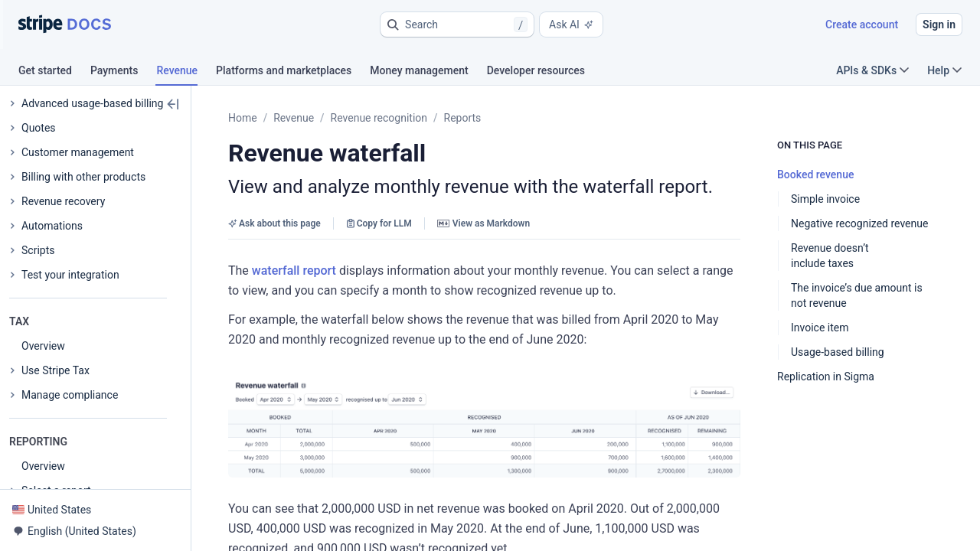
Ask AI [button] (571, 24)
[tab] (54, 73)
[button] (457, 24)
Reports (463, 118)
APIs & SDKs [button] (872, 70)
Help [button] (944, 70)
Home (243, 118)
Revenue (294, 118)
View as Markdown (483, 223)
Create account (862, 24)
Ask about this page (274, 223)
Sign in (939, 24)
